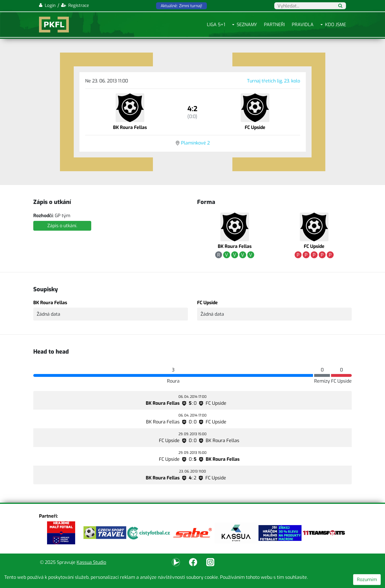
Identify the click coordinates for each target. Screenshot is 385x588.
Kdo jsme (336, 25)
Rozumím (367, 580)
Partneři (274, 25)
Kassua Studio (91, 562)
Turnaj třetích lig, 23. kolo (274, 81)
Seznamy (247, 25)
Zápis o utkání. (62, 226)
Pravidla (303, 25)
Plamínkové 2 (195, 143)
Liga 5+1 (216, 25)
